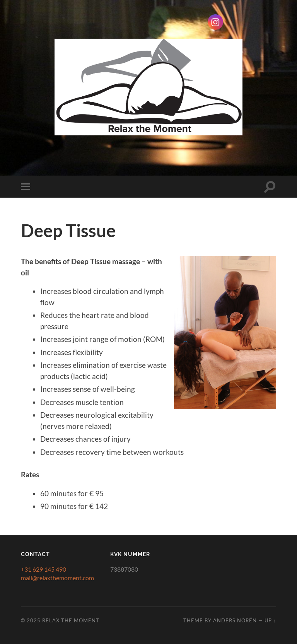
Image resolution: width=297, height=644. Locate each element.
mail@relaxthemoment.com (57, 578)
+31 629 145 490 (44, 569)
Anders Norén (235, 620)
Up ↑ (270, 620)
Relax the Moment (71, 620)
